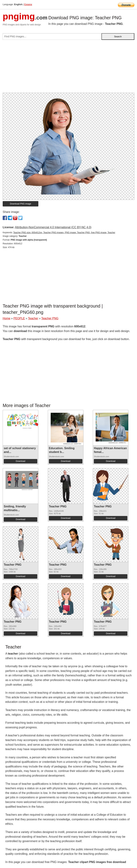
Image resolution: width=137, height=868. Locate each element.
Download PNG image (21, 204)
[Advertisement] (68, 68)
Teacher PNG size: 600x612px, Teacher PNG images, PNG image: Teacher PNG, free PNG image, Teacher (64, 233)
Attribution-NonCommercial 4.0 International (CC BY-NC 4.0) (53, 227)
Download (20, 461)
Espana (28, 4)
